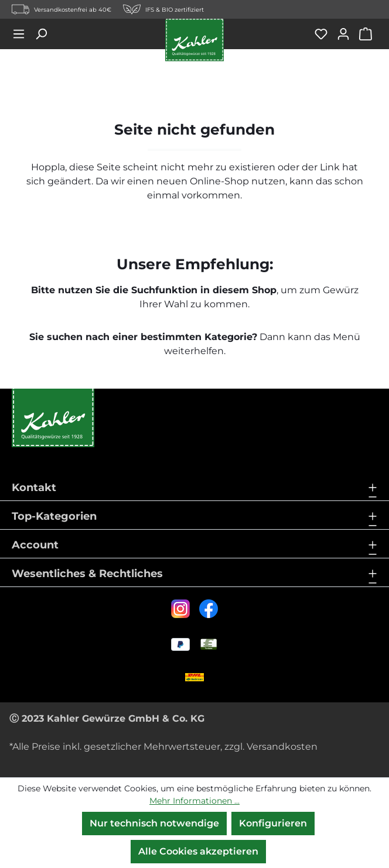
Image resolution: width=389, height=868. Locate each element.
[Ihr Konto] (347, 34)
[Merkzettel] (325, 34)
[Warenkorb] (368, 34)
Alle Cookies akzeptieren (198, 851)
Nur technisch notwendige (154, 823)
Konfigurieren (273, 823)
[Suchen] (45, 34)
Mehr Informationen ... (194, 801)
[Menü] (23, 34)
